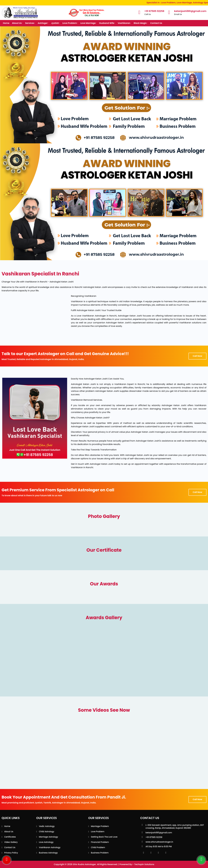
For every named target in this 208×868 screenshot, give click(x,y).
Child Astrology (46, 832)
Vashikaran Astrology (50, 847)
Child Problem (98, 847)
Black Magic (141, 23)
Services (30, 23)
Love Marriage (88, 23)
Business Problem (100, 853)
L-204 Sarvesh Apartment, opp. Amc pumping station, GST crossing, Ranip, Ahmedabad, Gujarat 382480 (175, 827)
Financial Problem (100, 842)
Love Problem (70, 23)
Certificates (10, 837)
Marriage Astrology (48, 837)
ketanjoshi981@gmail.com (159, 833)
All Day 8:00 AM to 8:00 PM (159, 846)
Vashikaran (124, 23)
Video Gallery (11, 842)
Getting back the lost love (104, 837)
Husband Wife (107, 23)
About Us (17, 23)
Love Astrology (46, 842)
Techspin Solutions (144, 864)
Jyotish (55, 23)
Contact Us (156, 23)
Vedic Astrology (47, 826)
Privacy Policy (11, 853)
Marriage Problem (100, 826)
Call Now (197, 356)
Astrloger (43, 23)
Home (6, 23)
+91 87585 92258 (154, 837)
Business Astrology (48, 853)
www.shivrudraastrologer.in (159, 842)
